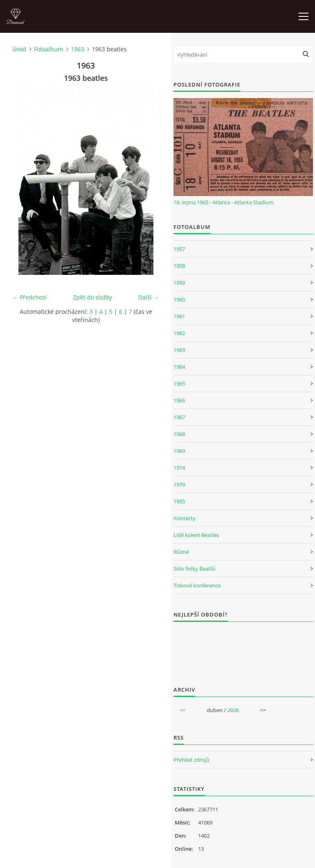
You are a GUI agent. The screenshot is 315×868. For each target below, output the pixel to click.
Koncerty (185, 518)
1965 (179, 384)
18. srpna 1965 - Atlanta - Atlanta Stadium (224, 202)
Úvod (19, 49)
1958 (179, 266)
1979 (179, 484)
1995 (179, 501)
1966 (179, 400)
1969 (179, 451)
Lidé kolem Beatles (196, 535)
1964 (179, 367)
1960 (179, 299)
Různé (181, 552)
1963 (78, 49)
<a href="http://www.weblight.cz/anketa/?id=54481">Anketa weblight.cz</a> (243, 649)
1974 (179, 468)
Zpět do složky (92, 297)
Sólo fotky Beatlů (194, 569)
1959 (179, 283)
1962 (179, 333)
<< (183, 710)
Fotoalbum (49, 49)
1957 (179, 249)
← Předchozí (30, 297)
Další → (149, 297)
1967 (179, 417)
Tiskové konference (197, 585)
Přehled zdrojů (191, 760)
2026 (233, 710)
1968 (179, 434)
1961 (179, 316)
